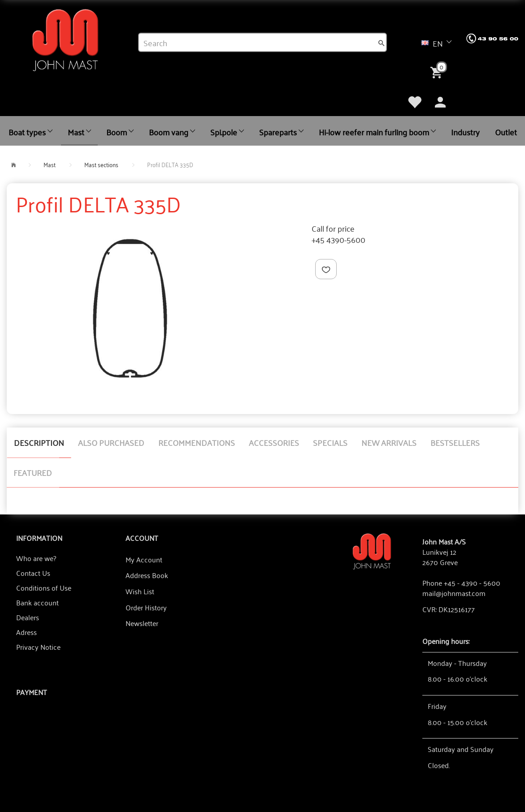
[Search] (382, 43)
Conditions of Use (44, 587)
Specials (330, 442)
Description (39, 442)
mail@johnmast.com (454, 593)
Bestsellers (455, 442)
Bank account (37, 602)
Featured (33, 472)
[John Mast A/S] (372, 551)
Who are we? (36, 558)
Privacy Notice (38, 647)
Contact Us (33, 573)
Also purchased (111, 442)
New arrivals (389, 442)
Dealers (28, 617)
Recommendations (197, 442)
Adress (26, 632)
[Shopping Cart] (438, 72)
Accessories (274, 442)
